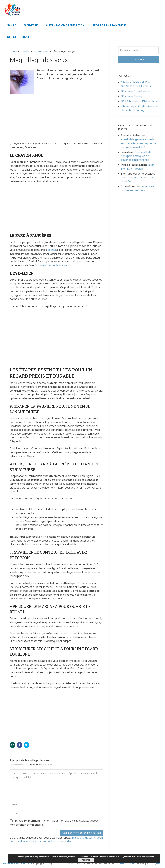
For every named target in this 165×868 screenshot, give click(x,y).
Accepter (86, 860)
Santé (12, 25)
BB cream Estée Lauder (135, 91)
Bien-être (31, 25)
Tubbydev (155, 863)
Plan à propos (127, 863)
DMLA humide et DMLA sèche (139, 101)
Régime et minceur (20, 37)
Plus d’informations (146, 857)
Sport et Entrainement (109, 25)
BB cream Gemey (132, 96)
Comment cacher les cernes (52, 265)
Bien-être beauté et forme (18, 863)
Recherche (138, 60)
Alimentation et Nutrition (65, 25)
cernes (52, 250)
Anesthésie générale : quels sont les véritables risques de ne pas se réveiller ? (139, 143)
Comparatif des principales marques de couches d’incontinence (137, 156)
